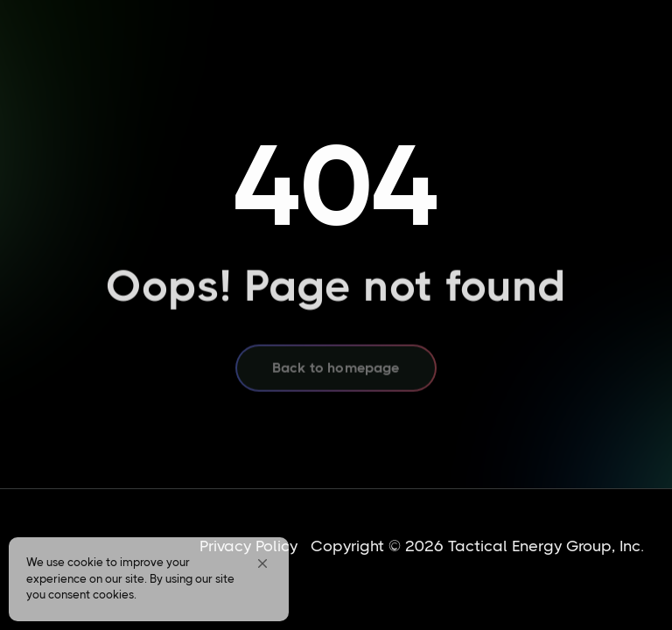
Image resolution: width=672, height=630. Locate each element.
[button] (262, 563)
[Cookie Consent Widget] (149, 579)
